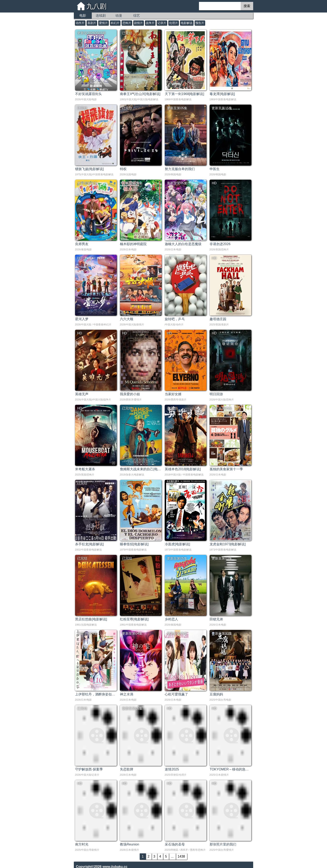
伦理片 (174, 23)
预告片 (200, 23)
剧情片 (138, 23)
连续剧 (101, 16)
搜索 (247, 6)
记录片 (162, 23)
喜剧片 (92, 23)
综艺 (137, 16)
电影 (83, 16)
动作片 (80, 23)
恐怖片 (127, 23)
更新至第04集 (87, 633)
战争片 (150, 23)
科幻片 (115, 23)
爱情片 (103, 23)
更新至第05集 (177, 108)
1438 (181, 856)
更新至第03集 (222, 558)
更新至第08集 (87, 183)
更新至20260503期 (91, 33)
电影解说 (187, 23)
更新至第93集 (222, 633)
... (172, 856)
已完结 (127, 33)
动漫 (119, 16)
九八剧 (96, 6)
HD (214, 183)
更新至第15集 (222, 108)
